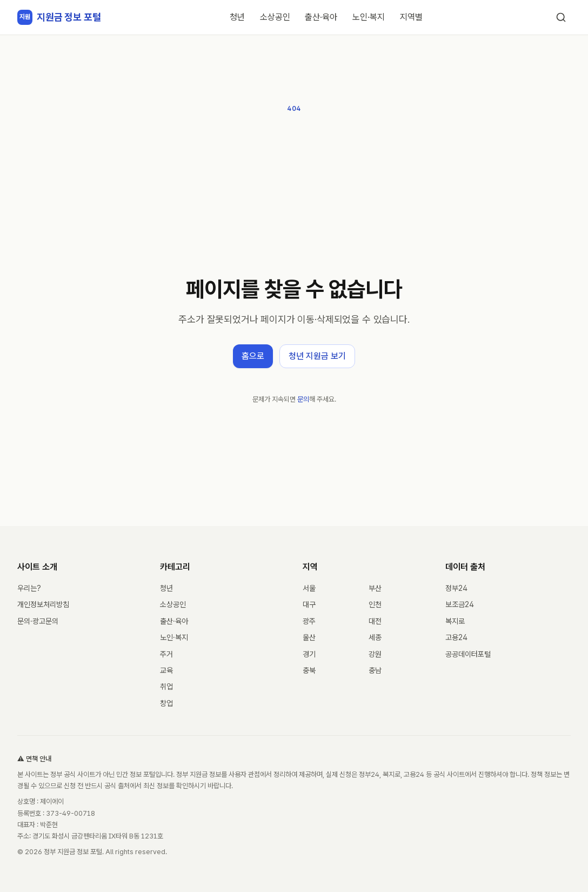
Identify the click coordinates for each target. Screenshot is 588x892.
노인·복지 (369, 17)
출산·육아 (321, 17)
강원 (375, 654)
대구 (309, 604)
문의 (303, 399)
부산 (375, 588)
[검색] (561, 17)
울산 (309, 637)
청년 (237, 17)
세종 (375, 637)
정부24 (456, 588)
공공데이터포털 (468, 654)
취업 (166, 687)
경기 (309, 654)
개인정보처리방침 (43, 604)
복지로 (455, 621)
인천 (375, 604)
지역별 (411, 17)
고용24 (456, 637)
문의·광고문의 (38, 621)
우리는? (29, 588)
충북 (309, 670)
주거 (166, 654)
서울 (309, 588)
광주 (309, 621)
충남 (375, 670)
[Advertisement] (294, 196)
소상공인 (275, 17)
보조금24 (460, 604)
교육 (166, 670)
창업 (166, 703)
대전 (375, 621)
